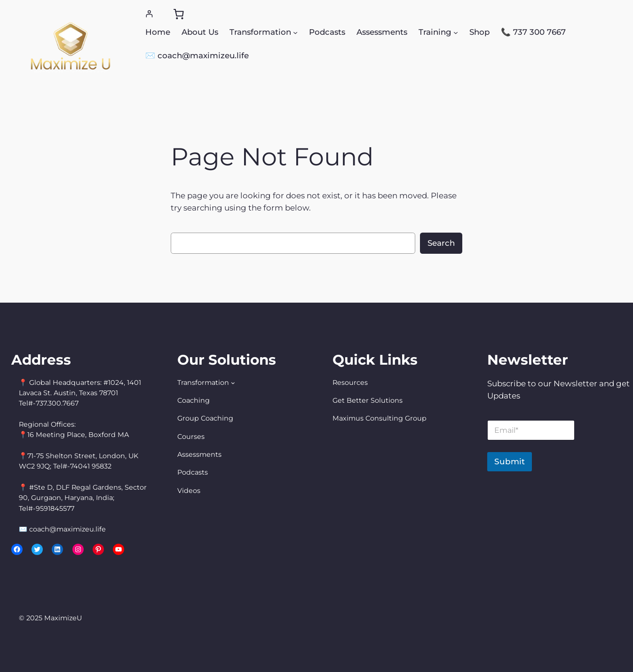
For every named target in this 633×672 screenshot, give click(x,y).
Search (441, 243)
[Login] (149, 14)
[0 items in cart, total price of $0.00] (179, 14)
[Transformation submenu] (295, 32)
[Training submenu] (456, 32)
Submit (510, 461)
